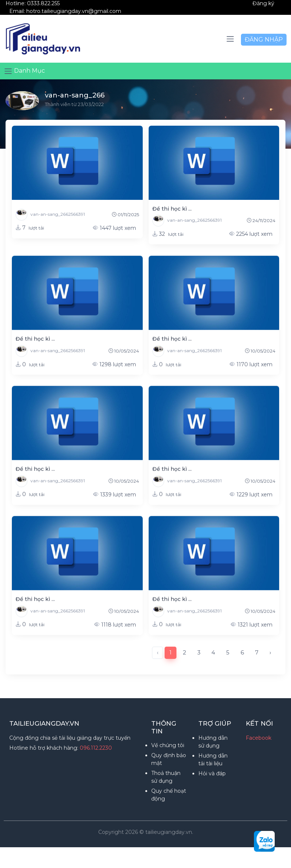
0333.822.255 (43, 3)
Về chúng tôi (168, 745)
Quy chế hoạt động (169, 795)
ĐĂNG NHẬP (264, 39)
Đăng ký (263, 3)
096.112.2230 (96, 748)
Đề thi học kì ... (172, 209)
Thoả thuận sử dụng (166, 777)
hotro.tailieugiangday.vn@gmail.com (74, 11)
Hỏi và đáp (212, 773)
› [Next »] (270, 652)
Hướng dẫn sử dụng (213, 742)
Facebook (259, 738)
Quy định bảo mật (169, 759)
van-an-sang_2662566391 (50, 215)
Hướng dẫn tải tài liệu (213, 760)
